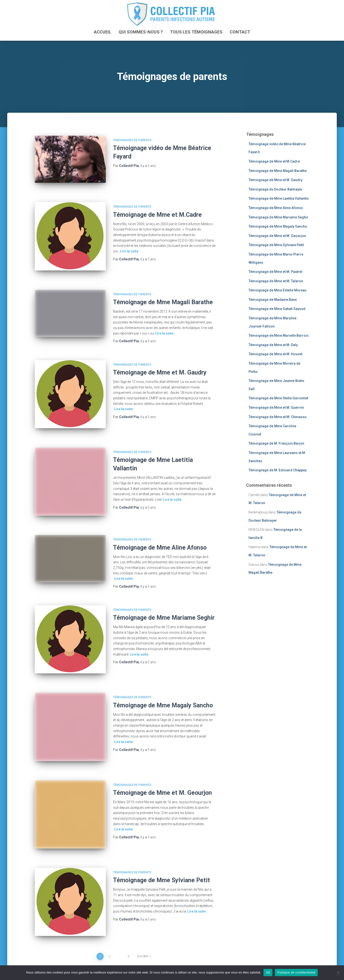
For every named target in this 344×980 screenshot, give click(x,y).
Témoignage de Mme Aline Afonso (160, 534)
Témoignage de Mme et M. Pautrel (275, 272)
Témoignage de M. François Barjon (276, 443)
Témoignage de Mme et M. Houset (275, 354)
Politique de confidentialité (296, 972)
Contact (240, 32)
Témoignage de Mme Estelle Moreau (277, 290)
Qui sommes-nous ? (141, 32)
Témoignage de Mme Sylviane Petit (162, 858)
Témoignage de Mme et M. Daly (273, 345)
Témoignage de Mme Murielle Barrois (279, 335)
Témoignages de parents (132, 140)
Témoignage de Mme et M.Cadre (157, 211)
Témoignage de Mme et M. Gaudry (160, 366)
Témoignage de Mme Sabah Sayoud (277, 309)
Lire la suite (129, 248)
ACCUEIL (103, 32)
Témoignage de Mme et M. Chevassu (277, 417)
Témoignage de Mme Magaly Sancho (163, 689)
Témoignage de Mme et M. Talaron (276, 281)
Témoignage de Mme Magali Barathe (163, 296)
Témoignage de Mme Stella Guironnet (278, 398)
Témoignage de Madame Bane (273, 299)
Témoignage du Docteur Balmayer (276, 189)
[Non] (338, 973)
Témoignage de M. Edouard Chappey (278, 470)
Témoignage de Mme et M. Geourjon (162, 773)
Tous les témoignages (196, 32)
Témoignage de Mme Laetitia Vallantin (279, 198)
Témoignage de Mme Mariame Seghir (164, 605)
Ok (268, 972)
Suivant (143, 930)
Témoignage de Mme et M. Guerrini (276, 408)
